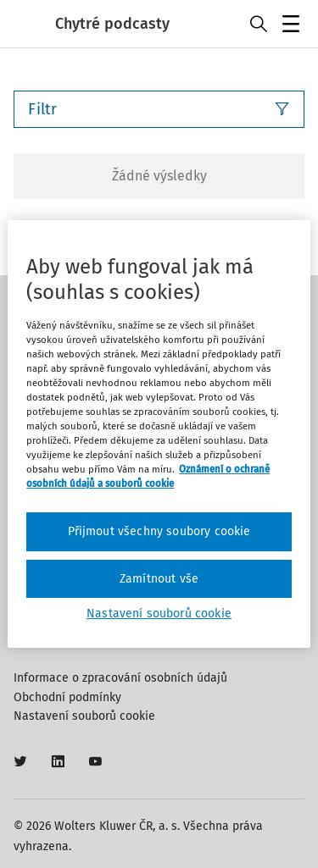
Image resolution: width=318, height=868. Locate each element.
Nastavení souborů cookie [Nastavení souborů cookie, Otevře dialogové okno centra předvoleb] (159, 614)
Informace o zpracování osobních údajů (120, 678)
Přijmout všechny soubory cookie (159, 531)
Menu (294, 26)
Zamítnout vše (159, 579)
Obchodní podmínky (67, 697)
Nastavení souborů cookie (84, 716)
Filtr (159, 109)
